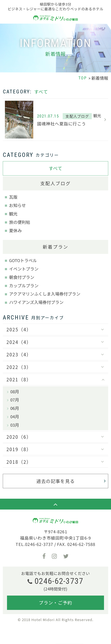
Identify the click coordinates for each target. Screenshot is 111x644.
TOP (83, 78)
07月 (15, 400)
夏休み (15, 230)
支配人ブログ (56, 183)
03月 (15, 425)
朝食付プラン (22, 277)
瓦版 (13, 197)
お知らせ (18, 205)
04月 (15, 416)
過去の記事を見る (55, 481)
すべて (56, 168)
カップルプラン (24, 285)
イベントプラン (24, 269)
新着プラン (55, 247)
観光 (13, 214)
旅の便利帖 (20, 222)
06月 (15, 408)
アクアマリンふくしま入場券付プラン (45, 294)
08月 (15, 391)
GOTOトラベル (23, 260)
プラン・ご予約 (55, 602)
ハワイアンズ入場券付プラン (36, 302)
